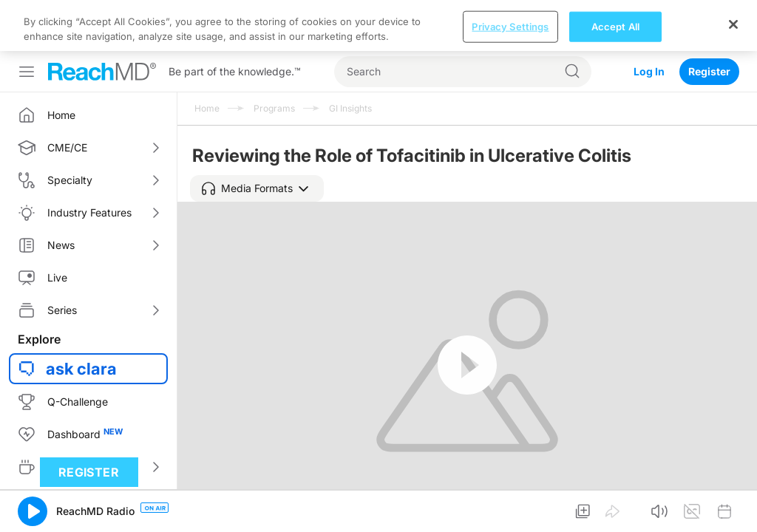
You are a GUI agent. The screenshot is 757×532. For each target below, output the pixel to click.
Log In (649, 71)
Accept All (615, 26)
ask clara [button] (81, 369)
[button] (257, 188)
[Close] (733, 24)
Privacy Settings (510, 26)
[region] (378, 25)
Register (709, 71)
